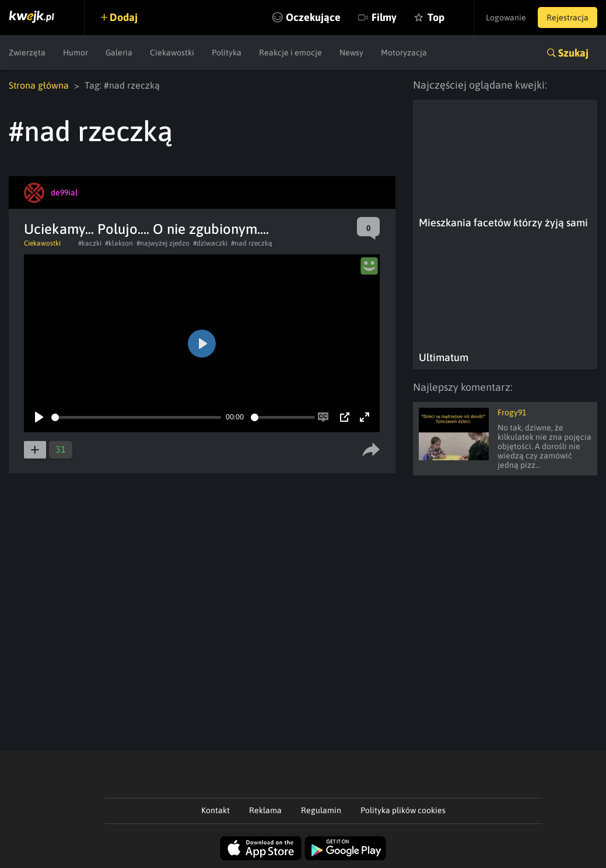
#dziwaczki (210, 243)
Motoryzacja (404, 52)
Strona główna (39, 85)
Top (436, 17)
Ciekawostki (172, 52)
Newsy (351, 52)
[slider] (136, 417)
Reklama (265, 810)
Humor (76, 52)
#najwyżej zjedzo (163, 243)
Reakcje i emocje (290, 52)
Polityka (227, 52)
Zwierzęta (27, 52)
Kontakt (216, 810)
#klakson (119, 243)
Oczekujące (313, 17)
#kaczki (90, 243)
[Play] (39, 417)
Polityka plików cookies (403, 810)
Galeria (119, 52)
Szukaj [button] (573, 53)
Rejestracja (568, 17)
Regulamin (321, 810)
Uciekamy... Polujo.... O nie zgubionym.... (146, 229)
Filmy (384, 17)
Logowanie (506, 17)
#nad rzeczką (252, 243)
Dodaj (124, 17)
